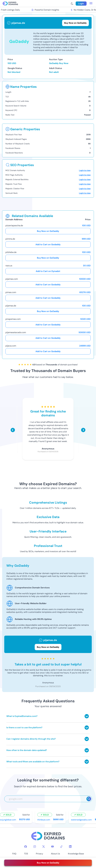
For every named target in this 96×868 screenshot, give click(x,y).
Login (81, 4)
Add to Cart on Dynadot (48, 271)
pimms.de (10, 239)
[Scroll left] (13, 430)
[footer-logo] (48, 836)
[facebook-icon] (26, 847)
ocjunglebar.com (8, 820)
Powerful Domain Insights (46, 10)
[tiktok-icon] (61, 847)
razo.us (9, 266)
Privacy (39, 854)
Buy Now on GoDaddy (48, 231)
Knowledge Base (76, 854)
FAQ (14, 854)
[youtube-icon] (52, 847)
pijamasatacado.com (16, 332)
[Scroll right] (83, 430)
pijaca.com (11, 346)
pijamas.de (11, 306)
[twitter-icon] (44, 847)
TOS (26, 854)
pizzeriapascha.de (14, 225)
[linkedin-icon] (70, 847)
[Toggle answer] (87, 716)
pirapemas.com (13, 319)
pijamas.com (12, 279)
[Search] (89, 799)
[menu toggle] (91, 3)
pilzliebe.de (11, 252)
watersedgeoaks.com (82, 820)
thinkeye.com (44, 820)
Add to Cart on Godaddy (48, 244)
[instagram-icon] (35, 847)
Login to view (85, 170)
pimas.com (11, 292)
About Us (55, 854)
